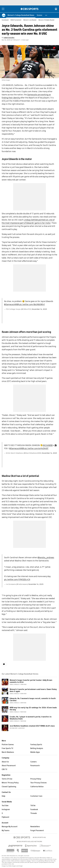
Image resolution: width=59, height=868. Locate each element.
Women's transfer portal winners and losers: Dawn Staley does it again (33, 690)
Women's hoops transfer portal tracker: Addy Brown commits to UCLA (31, 681)
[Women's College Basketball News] (21, 15)
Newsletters (35, 827)
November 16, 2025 (39, 309)
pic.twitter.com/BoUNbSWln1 (32, 305)
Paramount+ (35, 766)
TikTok (33, 806)
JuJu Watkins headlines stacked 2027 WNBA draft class (32, 726)
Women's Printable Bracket (46, 20)
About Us (5, 762)
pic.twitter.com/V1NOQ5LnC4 (17, 580)
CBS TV (4, 770)
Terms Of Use (7, 779)
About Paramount (9, 766)
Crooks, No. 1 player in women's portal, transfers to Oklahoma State (31, 718)
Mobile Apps (35, 752)
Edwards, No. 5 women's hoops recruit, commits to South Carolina (33, 700)
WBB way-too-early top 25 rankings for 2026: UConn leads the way (33, 709)
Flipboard (5, 817)
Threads (34, 813)
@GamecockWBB (12, 305)
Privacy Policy (36, 779)
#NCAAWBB (48, 445)
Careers (33, 762)
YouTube (5, 806)
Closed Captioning (9, 787)
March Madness (8, 752)
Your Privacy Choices (39, 783)
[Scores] (39, 15)
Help (3, 796)
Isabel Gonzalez (9, 38)
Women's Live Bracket (30, 20)
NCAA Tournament (16, 20)
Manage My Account (10, 827)
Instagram (6, 810)
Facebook (34, 810)
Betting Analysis (37, 748)
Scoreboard (5, 20)
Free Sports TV (7, 748)
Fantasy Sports (36, 745)
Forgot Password (37, 831)
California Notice (37, 787)
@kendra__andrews (46, 558)
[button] (46, 15)
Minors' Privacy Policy (10, 783)
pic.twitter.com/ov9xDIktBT (36, 449)
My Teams (6, 831)
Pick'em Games (8, 745)
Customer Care (36, 796)
